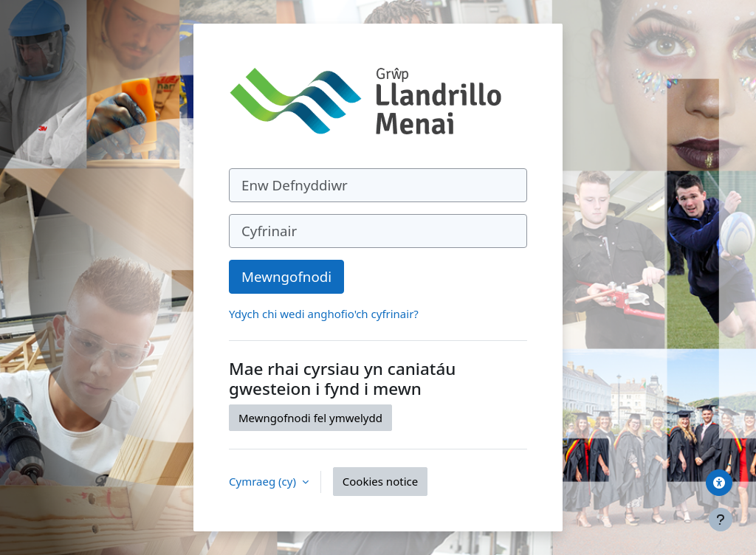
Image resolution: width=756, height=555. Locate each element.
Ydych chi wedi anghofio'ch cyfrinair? (324, 314)
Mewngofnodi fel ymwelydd (310, 418)
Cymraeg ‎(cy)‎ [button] (264, 481)
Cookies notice (380, 481)
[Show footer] (721, 520)
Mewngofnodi (286, 276)
